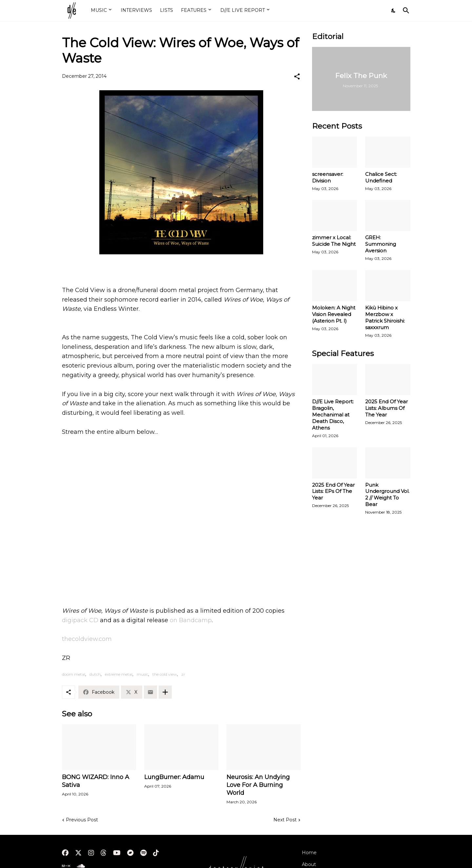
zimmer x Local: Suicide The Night (334, 241)
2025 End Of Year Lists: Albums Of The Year (386, 408)
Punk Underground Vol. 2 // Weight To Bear (387, 495)
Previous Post (82, 820)
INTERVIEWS (136, 10)
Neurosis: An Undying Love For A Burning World (258, 785)
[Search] (405, 11)
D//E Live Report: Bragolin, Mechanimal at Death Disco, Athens (333, 415)
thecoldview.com (87, 639)
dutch (95, 674)
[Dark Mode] (394, 11)
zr (183, 674)
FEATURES (194, 10)
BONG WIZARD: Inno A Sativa (96, 781)
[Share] (297, 76)
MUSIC (99, 10)
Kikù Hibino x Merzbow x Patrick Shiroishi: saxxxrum (385, 318)
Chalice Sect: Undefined (381, 177)
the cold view (165, 674)
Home (309, 853)
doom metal (74, 674)
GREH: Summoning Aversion (381, 244)
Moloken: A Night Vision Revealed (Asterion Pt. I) (334, 314)
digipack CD (80, 620)
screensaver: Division (328, 177)
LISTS (167, 10)
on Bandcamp (190, 620)
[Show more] (165, 692)
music (142, 674)
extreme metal (119, 674)
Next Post (285, 820)
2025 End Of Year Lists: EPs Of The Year (333, 491)
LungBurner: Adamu (174, 777)
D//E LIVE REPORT (243, 10)
